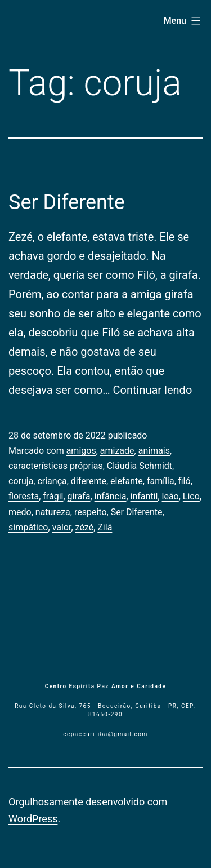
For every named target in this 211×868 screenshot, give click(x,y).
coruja (21, 481)
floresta (24, 496)
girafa (79, 496)
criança (52, 481)
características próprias (56, 466)
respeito (91, 512)
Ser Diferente (67, 202)
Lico (191, 496)
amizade (117, 451)
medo (20, 512)
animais (154, 451)
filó (185, 481)
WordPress (33, 819)
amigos (81, 451)
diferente (89, 481)
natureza (53, 512)
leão (170, 496)
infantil (144, 496)
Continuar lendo (153, 390)
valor (62, 527)
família (161, 481)
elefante (127, 481)
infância (111, 496)
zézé (85, 527)
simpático (28, 527)
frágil (53, 496)
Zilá (105, 527)
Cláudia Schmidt (140, 466)
